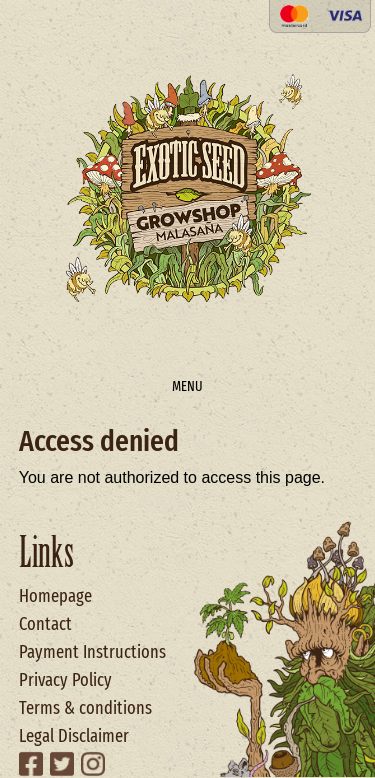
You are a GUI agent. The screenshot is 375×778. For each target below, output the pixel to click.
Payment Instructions (92, 652)
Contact (45, 624)
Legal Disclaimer (74, 736)
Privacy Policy (65, 680)
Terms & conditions (85, 708)
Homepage (55, 596)
